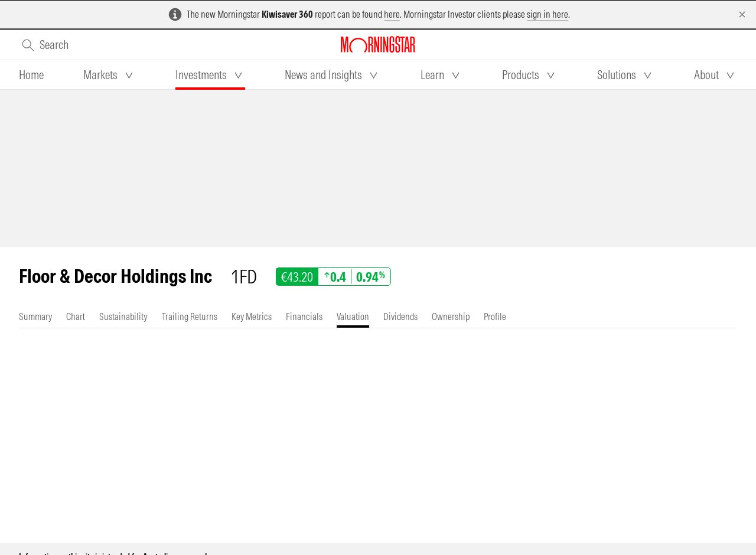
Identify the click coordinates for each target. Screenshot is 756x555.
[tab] (31, 75)
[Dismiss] (742, 14)
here (392, 14)
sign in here (548, 14)
